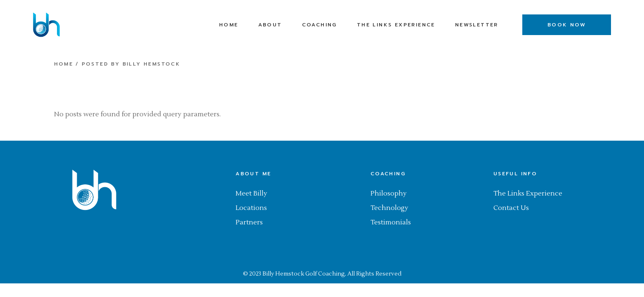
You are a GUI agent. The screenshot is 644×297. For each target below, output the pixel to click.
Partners (249, 222)
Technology (389, 208)
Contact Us (511, 208)
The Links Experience (528, 193)
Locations (251, 208)
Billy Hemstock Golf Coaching (304, 274)
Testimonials (391, 222)
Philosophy (389, 193)
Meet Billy (251, 193)
